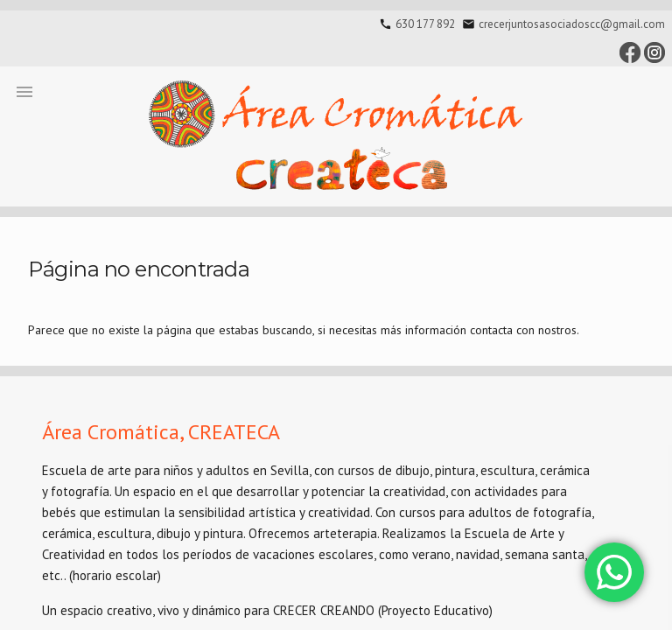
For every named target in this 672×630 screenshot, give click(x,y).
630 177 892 (425, 24)
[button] (24, 91)
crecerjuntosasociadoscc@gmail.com (572, 24)
